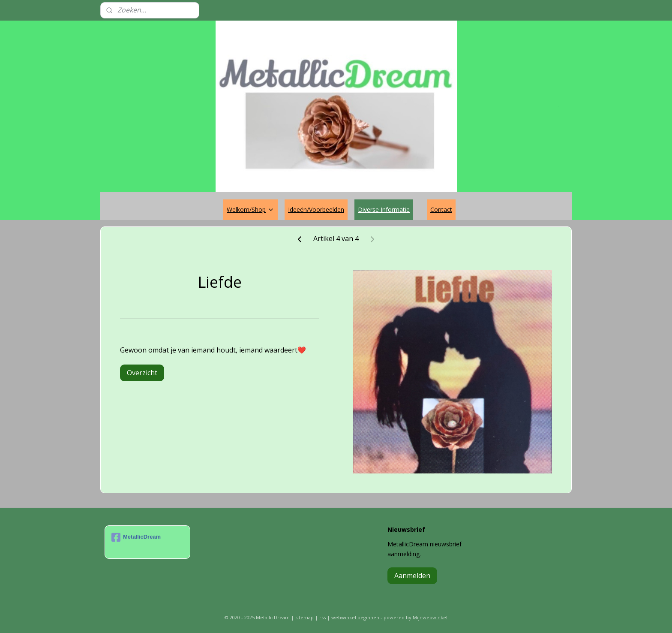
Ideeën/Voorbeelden (316, 209)
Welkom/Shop (250, 209)
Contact (441, 209)
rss (322, 617)
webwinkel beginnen (355, 617)
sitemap (304, 617)
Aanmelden (412, 576)
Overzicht (142, 373)
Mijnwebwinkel (430, 617)
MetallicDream (136, 537)
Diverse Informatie (384, 209)
